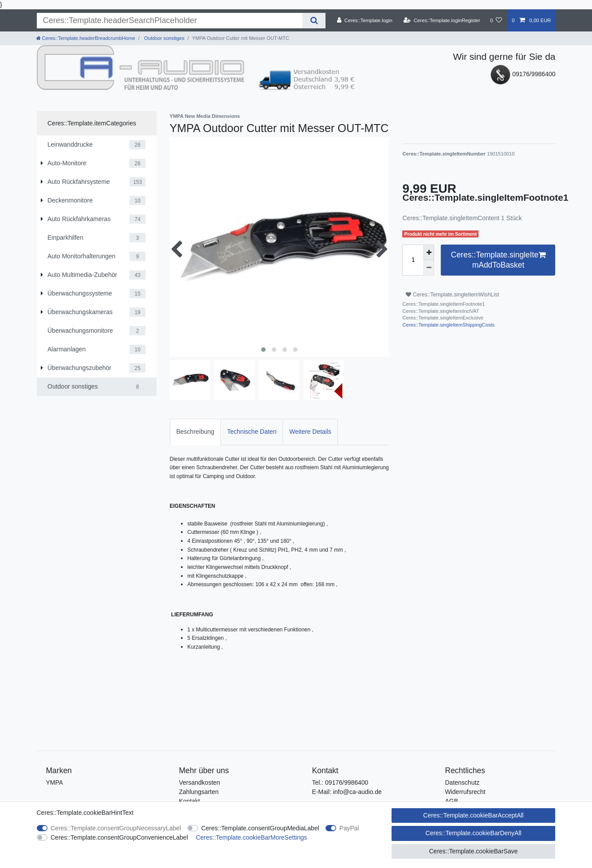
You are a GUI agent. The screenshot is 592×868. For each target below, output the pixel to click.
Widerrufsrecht (465, 792)
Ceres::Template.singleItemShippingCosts (448, 325)
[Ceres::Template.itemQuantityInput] (413, 260)
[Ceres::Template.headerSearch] (314, 21)
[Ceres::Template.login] (365, 20)
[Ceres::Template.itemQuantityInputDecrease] (429, 268)
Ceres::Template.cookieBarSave (473, 851)
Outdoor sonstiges (164, 38)
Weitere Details (310, 432)
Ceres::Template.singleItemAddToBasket (498, 260)
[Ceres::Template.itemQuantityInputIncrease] (429, 252)
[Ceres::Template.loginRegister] (442, 20)
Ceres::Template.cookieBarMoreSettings (252, 837)
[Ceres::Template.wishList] (496, 20)
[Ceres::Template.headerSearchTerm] (170, 21)
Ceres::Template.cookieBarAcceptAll (473, 815)
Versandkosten (200, 782)
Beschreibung (196, 432)
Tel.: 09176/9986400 (340, 782)
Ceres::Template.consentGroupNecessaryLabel (116, 828)
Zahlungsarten (199, 792)
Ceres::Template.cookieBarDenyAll (473, 833)
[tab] (196, 432)
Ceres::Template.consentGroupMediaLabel (260, 828)
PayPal (349, 828)
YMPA (55, 782)
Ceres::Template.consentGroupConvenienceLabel (119, 837)
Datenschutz (463, 782)
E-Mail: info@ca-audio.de (347, 792)
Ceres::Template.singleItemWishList (452, 295)
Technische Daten (252, 432)
